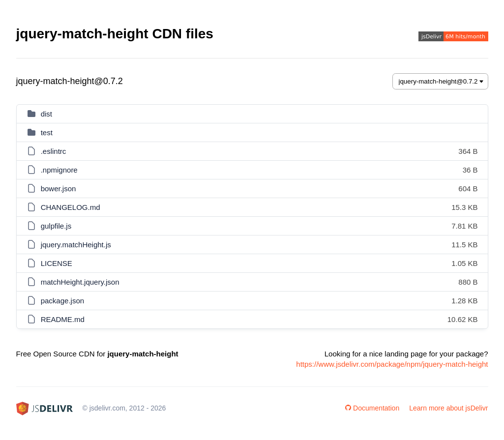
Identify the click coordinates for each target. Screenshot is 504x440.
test (47, 132)
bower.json (59, 189)
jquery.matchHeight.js (76, 245)
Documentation (372, 408)
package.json (62, 301)
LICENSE (57, 263)
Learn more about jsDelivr (448, 408)
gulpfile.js (56, 226)
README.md (63, 319)
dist (46, 114)
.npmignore (59, 170)
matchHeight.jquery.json (80, 282)
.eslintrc (54, 151)
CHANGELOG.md (71, 207)
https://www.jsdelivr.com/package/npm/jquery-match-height (392, 364)
